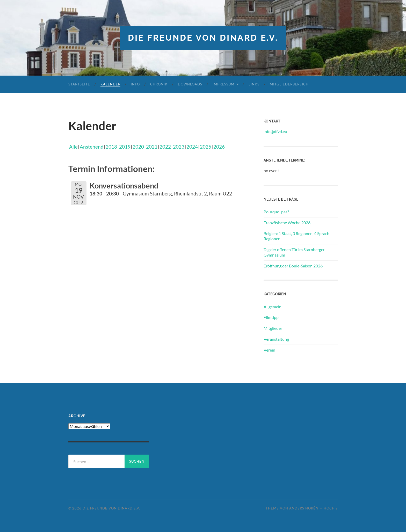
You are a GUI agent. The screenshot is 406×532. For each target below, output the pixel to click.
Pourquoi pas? (276, 212)
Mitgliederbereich (289, 84)
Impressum (223, 84)
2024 (192, 147)
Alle (73, 147)
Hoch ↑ (331, 508)
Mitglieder (273, 328)
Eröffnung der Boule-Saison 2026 (293, 266)
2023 (179, 147)
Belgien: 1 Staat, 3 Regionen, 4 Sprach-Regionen (297, 236)
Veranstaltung (276, 339)
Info (135, 84)
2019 (125, 147)
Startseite (79, 84)
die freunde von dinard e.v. (203, 38)
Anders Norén (304, 508)
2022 (165, 147)
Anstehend (92, 147)
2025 (206, 147)
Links (254, 84)
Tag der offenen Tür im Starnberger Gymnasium (294, 252)
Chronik (159, 84)
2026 (219, 147)
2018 (111, 147)
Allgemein (273, 307)
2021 (152, 147)
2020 (138, 147)
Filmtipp (271, 317)
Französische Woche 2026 (287, 223)
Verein (269, 350)
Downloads (190, 84)
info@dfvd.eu (275, 131)
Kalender (110, 84)
